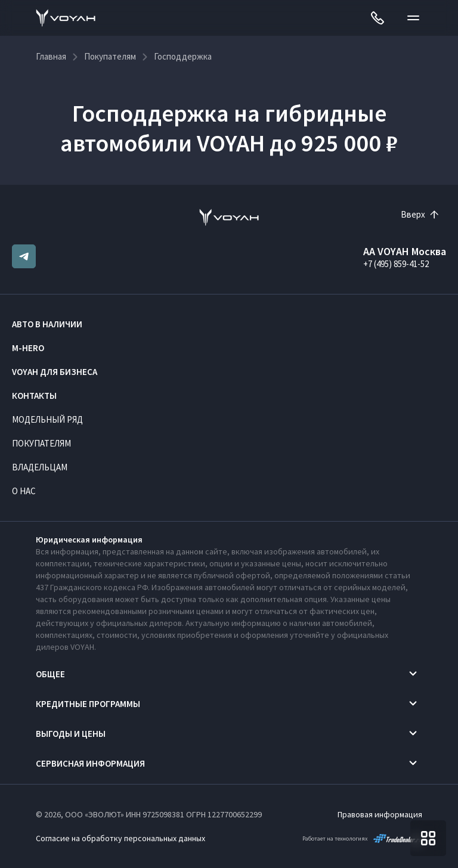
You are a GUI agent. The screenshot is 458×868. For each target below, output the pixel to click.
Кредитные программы (88, 704)
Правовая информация (380, 814)
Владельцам (40, 467)
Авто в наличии (47, 324)
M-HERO (28, 348)
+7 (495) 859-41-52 (396, 264)
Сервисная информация (90, 763)
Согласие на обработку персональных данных (120, 838)
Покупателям (41, 443)
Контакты (34, 396)
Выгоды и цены (71, 734)
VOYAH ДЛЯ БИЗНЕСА (55, 372)
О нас (24, 491)
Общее (50, 674)
